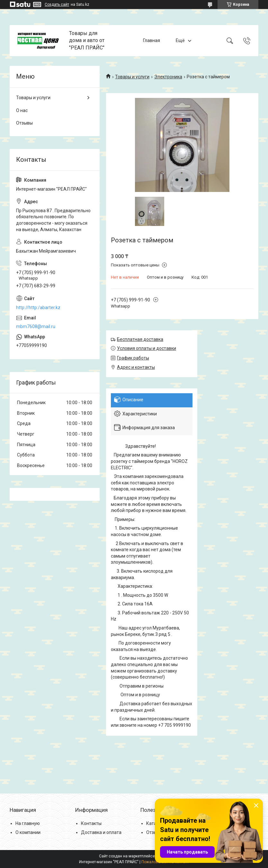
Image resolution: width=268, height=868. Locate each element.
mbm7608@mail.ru (36, 326)
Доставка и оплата (101, 832)
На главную (28, 823)
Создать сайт (57, 4)
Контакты (91, 823)
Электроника (168, 77)
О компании (28, 832)
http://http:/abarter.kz (38, 308)
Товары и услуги (132, 77)
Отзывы (24, 123)
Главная (152, 40)
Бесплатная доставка (140, 339)
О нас (22, 110)
